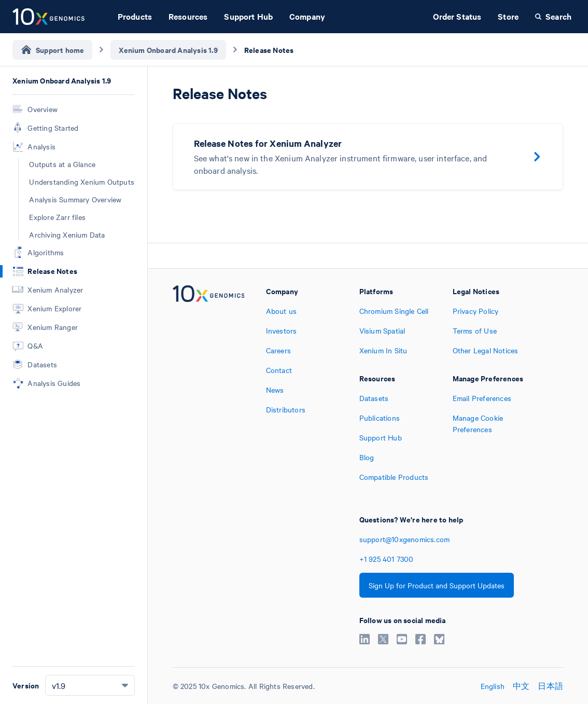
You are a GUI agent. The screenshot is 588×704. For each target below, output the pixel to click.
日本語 (550, 686)
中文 (521, 686)
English (493, 686)
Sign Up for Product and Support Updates (437, 585)
